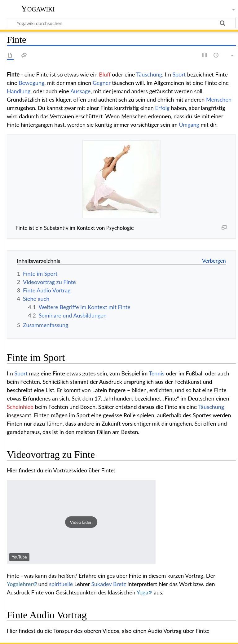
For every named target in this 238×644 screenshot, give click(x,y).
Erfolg (162, 108)
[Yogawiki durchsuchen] (121, 23)
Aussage (80, 91)
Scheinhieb (20, 407)
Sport (179, 74)
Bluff (105, 74)
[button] (81, 522)
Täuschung (149, 74)
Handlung (19, 91)
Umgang (189, 125)
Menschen (219, 99)
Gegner (102, 83)
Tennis (156, 373)
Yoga (143, 592)
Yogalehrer (20, 584)
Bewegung (31, 83)
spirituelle (61, 584)
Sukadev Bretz (108, 584)
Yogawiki (38, 9)
